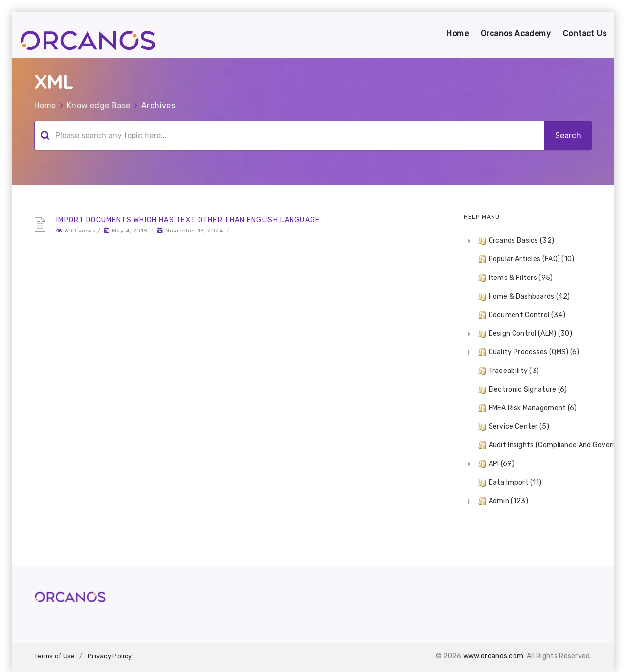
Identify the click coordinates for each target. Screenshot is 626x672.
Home (458, 34)
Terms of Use (55, 656)
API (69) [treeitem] (495, 464)
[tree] (528, 371)
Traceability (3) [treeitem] (508, 371)
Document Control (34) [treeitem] (521, 315)
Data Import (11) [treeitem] (509, 483)
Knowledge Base (99, 105)
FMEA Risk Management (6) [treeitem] (526, 408)
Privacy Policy (110, 656)
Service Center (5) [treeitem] (513, 427)
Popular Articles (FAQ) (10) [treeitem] (525, 259)
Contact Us (585, 34)
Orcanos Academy (516, 34)
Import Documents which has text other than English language (188, 220)
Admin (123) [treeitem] (502, 501)
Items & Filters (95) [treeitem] (514, 278)
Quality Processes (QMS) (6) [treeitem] (528, 352)
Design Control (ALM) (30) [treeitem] (524, 334)
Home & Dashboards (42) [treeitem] (523, 297)
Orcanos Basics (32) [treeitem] (515, 241)
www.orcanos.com (493, 656)
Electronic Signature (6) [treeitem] (522, 390)
